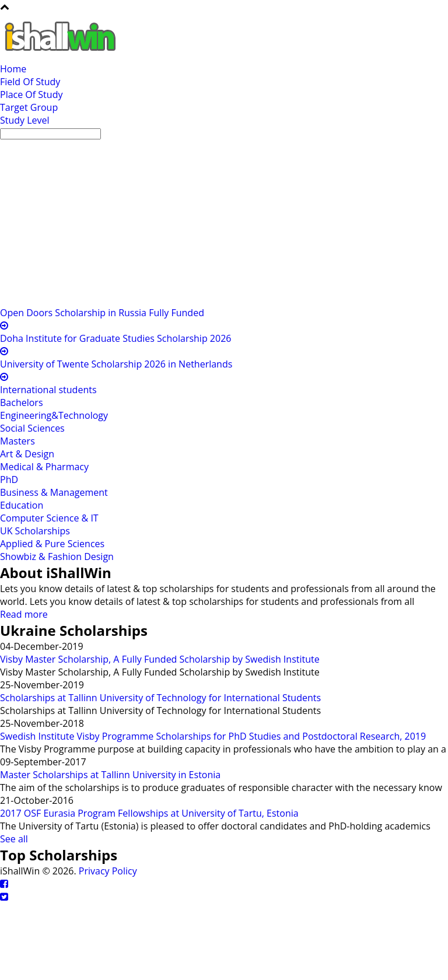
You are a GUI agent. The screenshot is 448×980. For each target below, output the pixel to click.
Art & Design (27, 454)
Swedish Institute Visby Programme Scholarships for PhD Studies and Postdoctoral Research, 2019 (213, 736)
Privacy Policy (108, 871)
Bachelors (22, 402)
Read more (24, 614)
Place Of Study (31, 94)
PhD (9, 480)
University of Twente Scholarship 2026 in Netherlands (116, 364)
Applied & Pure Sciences (52, 544)
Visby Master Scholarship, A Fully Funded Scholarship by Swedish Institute (160, 659)
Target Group (29, 107)
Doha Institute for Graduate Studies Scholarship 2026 (116, 338)
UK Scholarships (35, 531)
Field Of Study (30, 82)
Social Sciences (32, 428)
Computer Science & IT (49, 518)
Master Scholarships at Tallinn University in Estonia (110, 775)
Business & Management (54, 492)
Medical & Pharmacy (44, 467)
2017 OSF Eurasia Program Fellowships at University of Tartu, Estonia (149, 813)
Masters (17, 441)
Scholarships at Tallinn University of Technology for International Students (160, 698)
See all (14, 839)
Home (13, 69)
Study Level (25, 120)
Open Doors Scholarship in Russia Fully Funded (102, 313)
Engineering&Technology (54, 415)
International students (48, 390)
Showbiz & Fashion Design (57, 556)
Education (22, 505)
